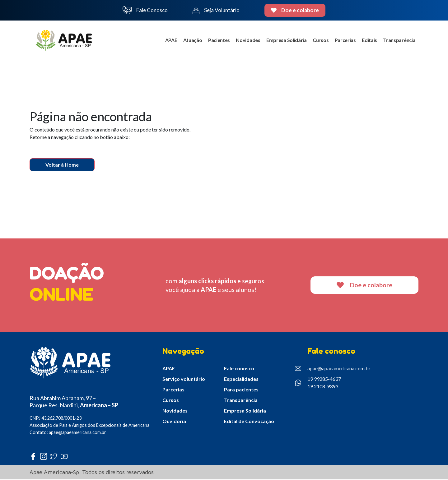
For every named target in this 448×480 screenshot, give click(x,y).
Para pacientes (241, 390)
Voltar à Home (62, 165)
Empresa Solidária (286, 41)
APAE (169, 41)
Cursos (320, 41)
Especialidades (241, 380)
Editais (369, 41)
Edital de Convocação (249, 422)
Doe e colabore (295, 10)
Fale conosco (239, 369)
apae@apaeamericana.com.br (333, 369)
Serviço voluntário (184, 380)
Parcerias (345, 41)
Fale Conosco (145, 10)
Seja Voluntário (216, 10)
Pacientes (217, 41)
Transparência (399, 41)
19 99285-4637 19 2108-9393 (318, 383)
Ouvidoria (174, 422)
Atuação (191, 41)
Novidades (247, 41)
